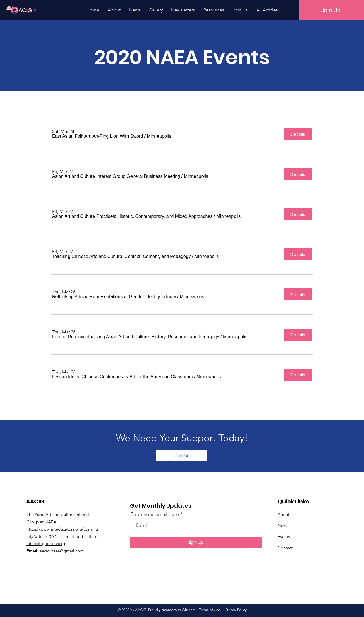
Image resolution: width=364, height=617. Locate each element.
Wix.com (189, 610)
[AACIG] (34, 10)
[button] (98, 136)
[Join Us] (182, 456)
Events (284, 537)
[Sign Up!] (196, 542)
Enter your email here (155, 514)
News (283, 526)
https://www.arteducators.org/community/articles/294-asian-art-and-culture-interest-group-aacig (63, 536)
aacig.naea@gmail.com (62, 551)
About (283, 514)
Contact (285, 548)
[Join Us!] (331, 10)
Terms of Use (210, 610)
